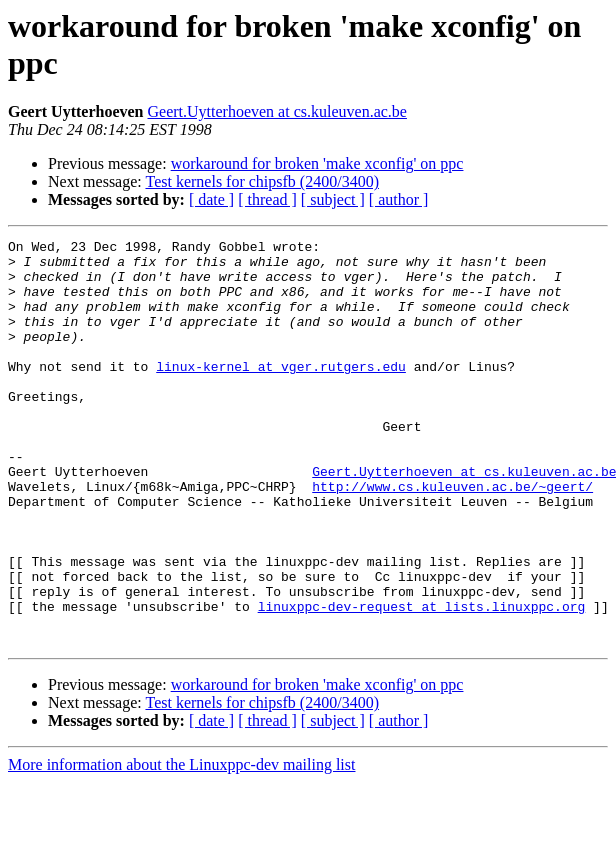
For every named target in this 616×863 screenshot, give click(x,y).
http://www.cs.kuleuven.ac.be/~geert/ (452, 537)
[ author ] (399, 199)
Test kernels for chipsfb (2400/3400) (262, 181)
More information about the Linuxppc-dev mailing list (181, 845)
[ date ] (211, 199)
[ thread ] (267, 199)
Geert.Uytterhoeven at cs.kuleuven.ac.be (277, 111)
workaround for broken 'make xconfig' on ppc (317, 163)
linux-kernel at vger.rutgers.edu (281, 393)
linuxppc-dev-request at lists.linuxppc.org (422, 681)
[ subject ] (333, 199)
